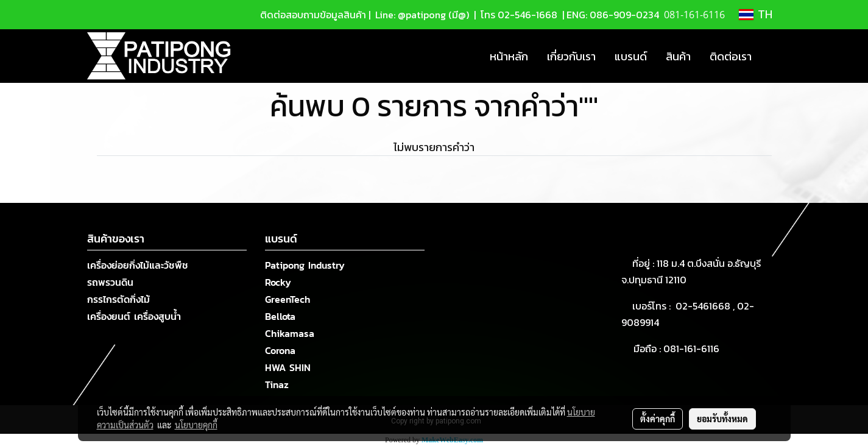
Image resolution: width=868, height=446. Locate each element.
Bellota (280, 316)
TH (756, 15)
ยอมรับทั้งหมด (722, 419)
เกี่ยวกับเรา (571, 56)
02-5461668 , (706, 306)
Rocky (278, 282)
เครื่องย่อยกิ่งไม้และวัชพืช (138, 265)
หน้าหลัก (509, 56)
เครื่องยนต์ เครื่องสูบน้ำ (134, 316)
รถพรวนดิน (110, 282)
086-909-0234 (624, 15)
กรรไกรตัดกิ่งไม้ (118, 299)
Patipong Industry (305, 265)
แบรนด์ (631, 56)
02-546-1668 (528, 15)
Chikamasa (290, 333)
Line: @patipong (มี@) (421, 15)
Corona (280, 350)
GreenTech (288, 299)
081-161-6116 (694, 349)
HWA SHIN (288, 367)
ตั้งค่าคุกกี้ (658, 419)
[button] (772, 56)
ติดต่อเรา (731, 56)
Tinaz (277, 384)
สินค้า (678, 56)
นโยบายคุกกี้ (196, 425)
